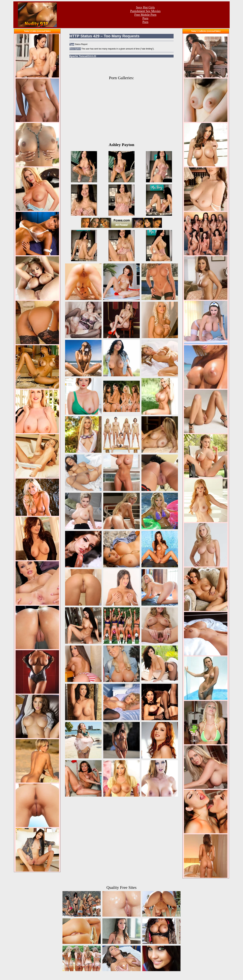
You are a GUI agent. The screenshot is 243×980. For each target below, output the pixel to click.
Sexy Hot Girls (145, 7)
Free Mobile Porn (145, 15)
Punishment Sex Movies (145, 11)
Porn (145, 18)
